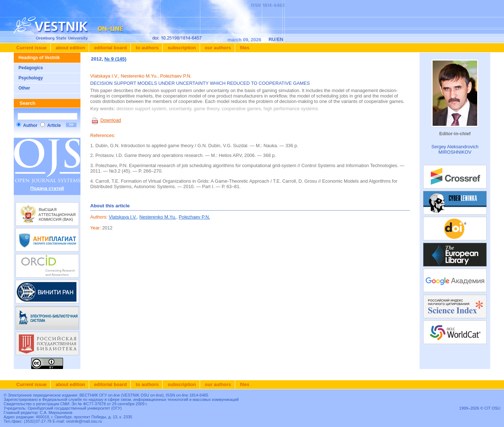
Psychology (31, 78)
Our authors (217, 48)
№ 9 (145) (115, 59)
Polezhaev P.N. (194, 217)
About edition (70, 48)
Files (244, 48)
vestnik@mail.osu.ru (84, 421)
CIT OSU (492, 408)
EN (280, 39)
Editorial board (110, 48)
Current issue (32, 48)
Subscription (181, 48)
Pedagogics (31, 68)
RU (272, 39)
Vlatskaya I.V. (123, 217)
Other (24, 88)
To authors (147, 48)
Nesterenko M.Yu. (158, 217)
